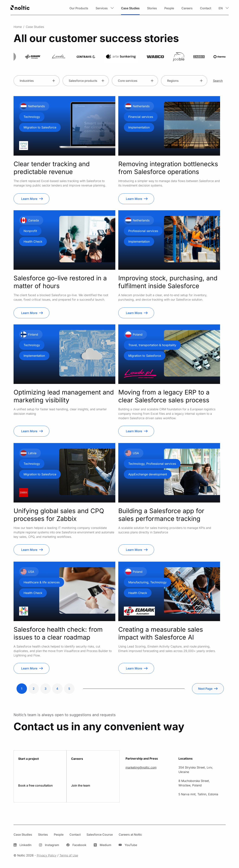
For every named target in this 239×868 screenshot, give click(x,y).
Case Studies (130, 8)
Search (218, 81)
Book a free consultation (35, 785)
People (169, 8)
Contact (206, 8)
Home (18, 27)
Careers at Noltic (130, 835)
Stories (152, 8)
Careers (187, 8)
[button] (105, 8)
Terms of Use (69, 855)
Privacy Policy (47, 855)
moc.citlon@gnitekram (141, 767)
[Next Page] (208, 689)
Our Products (79, 8)
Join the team (81, 785)
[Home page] (20, 8)
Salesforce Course (100, 835)
